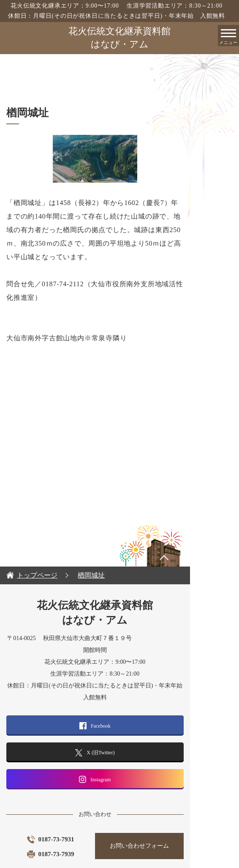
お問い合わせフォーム (176, 819)
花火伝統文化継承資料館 (119, 38)
